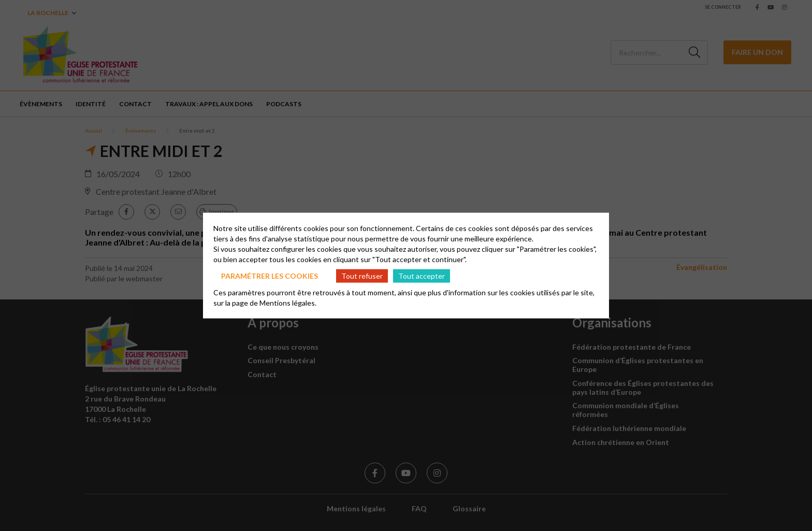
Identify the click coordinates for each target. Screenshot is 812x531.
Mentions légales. (288, 303)
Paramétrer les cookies (270, 275)
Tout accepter (422, 275)
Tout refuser (362, 275)
